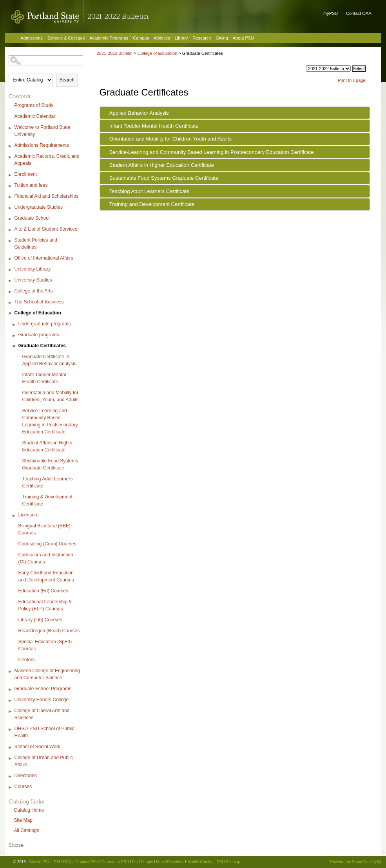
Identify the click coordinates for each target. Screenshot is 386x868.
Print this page (352, 80)
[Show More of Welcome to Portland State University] (11, 128)
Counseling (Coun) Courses (47, 544)
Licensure (29, 515)
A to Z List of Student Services (46, 229)
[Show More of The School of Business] (11, 303)
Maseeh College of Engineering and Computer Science (47, 674)
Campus (141, 38)
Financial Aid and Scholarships (46, 196)
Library (181, 38)
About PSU (243, 38)
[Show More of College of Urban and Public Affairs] (11, 759)
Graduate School (32, 218)
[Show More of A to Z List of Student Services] (11, 230)
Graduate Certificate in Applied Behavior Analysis (49, 360)
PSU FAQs (63, 862)
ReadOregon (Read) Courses (49, 631)
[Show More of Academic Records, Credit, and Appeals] (11, 157)
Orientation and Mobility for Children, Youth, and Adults (51, 396)
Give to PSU (40, 862)
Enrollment (26, 174)
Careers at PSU (115, 862)
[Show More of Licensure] (14, 516)
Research (202, 38)
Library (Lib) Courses (40, 620)
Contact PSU (87, 862)
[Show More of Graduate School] (11, 219)
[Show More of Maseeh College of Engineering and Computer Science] (11, 672)
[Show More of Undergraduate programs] (14, 325)
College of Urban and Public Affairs (44, 761)
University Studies (33, 280)
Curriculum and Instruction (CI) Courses (46, 558)
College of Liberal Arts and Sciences (42, 714)
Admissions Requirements (42, 145)
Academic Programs (109, 38)
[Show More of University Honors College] (11, 701)
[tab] (235, 113)
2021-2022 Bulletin (115, 53)
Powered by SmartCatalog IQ (355, 862)
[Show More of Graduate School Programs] (11, 690)
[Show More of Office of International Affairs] (11, 259)
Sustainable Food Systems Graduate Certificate (50, 464)
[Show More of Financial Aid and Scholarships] (11, 197)
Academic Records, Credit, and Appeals (47, 160)
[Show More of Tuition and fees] (11, 186)
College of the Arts (34, 291)
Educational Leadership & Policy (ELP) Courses (45, 605)
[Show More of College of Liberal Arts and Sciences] (11, 712)
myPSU (331, 13)
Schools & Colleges (66, 38)
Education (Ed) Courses (43, 591)
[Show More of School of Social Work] (11, 748)
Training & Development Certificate (47, 500)
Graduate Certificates (42, 346)
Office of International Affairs (44, 258)
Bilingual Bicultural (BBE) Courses (44, 529)
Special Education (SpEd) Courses (45, 645)
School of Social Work (37, 747)
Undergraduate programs (45, 324)
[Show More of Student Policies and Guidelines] (11, 241)
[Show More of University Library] (11, 270)
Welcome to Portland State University (43, 131)
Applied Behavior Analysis (139, 113)
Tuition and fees (31, 185)
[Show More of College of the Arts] (11, 292)
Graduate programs (39, 335)
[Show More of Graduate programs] (14, 336)
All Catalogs (27, 830)
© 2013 (20, 862)
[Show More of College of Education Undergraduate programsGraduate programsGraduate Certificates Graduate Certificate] (11, 314)
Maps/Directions (170, 862)
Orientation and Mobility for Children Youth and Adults (170, 139)
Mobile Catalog (200, 862)
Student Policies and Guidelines (36, 244)
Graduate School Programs (43, 689)
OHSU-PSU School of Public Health (44, 732)
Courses (23, 787)
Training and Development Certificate (152, 204)
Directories (26, 776)
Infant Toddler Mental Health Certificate (44, 378)
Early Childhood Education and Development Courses (46, 576)
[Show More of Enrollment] (11, 175)
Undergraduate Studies (39, 207)
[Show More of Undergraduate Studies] (11, 208)
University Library (33, 269)
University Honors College (42, 700)
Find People (142, 862)
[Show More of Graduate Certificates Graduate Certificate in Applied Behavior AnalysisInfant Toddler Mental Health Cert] (14, 347)
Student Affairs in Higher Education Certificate (48, 446)
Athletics (162, 38)
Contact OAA (359, 13)
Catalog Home (29, 810)
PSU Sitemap (228, 862)
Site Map (23, 820)
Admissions (32, 38)
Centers (27, 660)
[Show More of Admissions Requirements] (11, 146)
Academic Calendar (35, 116)
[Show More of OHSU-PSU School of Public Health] (11, 730)
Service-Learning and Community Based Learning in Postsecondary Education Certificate (50, 421)
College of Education (38, 313)
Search (67, 80)
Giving (222, 38)
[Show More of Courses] (11, 788)
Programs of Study (34, 105)
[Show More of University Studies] (11, 281)
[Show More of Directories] (11, 777)
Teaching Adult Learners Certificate (48, 482)
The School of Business (39, 302)
